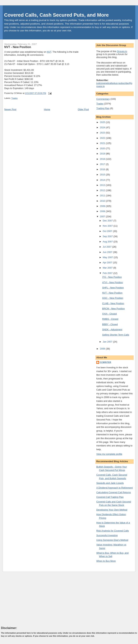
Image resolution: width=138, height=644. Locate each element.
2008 (103, 211)
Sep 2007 (108, 236)
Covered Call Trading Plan (110, 497)
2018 (103, 159)
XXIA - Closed (110, 314)
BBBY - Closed (110, 324)
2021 (103, 143)
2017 (103, 164)
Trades (14, 98)
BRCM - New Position (114, 309)
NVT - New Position (18, 47)
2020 (103, 148)
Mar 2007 (108, 268)
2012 (103, 190)
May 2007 (108, 257)
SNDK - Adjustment (112, 330)
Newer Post (10, 109)
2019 (103, 154)
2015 (103, 175)
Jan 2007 (108, 342)
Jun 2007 (108, 252)
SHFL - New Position (113, 288)
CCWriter (106, 362)
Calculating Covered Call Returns (114, 492)
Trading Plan (103, 108)
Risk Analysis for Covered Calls (113, 531)
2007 (103, 216)
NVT (49, 52)
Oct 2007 (108, 231)
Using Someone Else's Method (112, 540)
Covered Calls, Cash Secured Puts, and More (57, 15)
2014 (103, 180)
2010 (103, 201)
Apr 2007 (108, 263)
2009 (103, 206)
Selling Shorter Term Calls (116, 335)
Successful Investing (107, 535)
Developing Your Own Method (112, 510)
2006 (103, 349)
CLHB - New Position (113, 303)
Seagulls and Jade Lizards (110, 483)
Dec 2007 (108, 221)
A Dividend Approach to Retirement (114, 488)
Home (47, 109)
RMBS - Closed (110, 319)
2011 (103, 196)
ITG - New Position (112, 277)
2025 (103, 122)
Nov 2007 (108, 226)
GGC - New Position (113, 298)
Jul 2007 (108, 247)
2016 (103, 169)
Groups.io (122, 51)
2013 (103, 185)
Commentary (103, 99)
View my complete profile (109, 454)
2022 (103, 138)
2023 (103, 133)
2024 (103, 127)
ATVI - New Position (113, 282)
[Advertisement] (28, 599)
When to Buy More (106, 561)
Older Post (83, 109)
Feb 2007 (108, 273)
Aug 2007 (108, 242)
